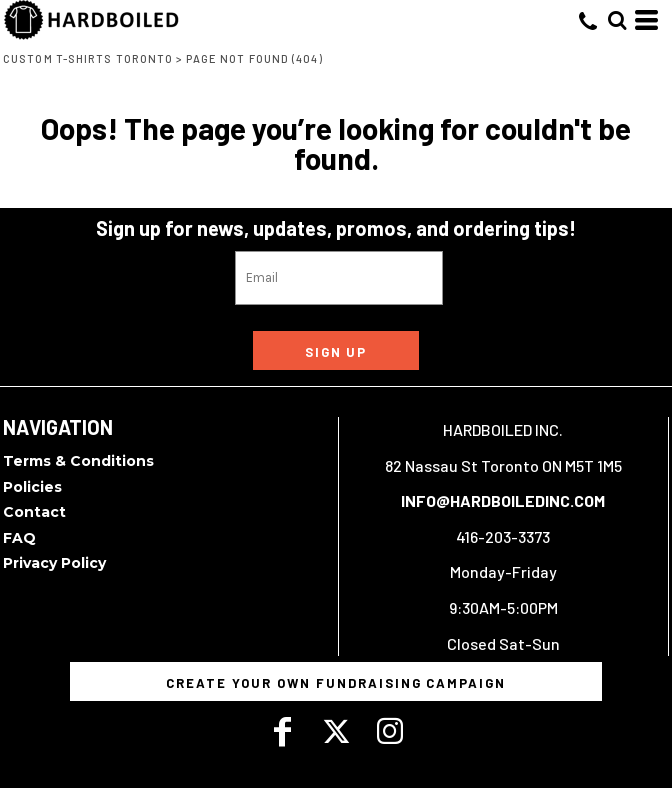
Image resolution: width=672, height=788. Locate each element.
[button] (617, 20)
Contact (34, 512)
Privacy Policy (54, 563)
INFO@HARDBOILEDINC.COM (503, 500)
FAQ (19, 538)
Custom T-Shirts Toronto (88, 58)
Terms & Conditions (78, 461)
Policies (32, 487)
